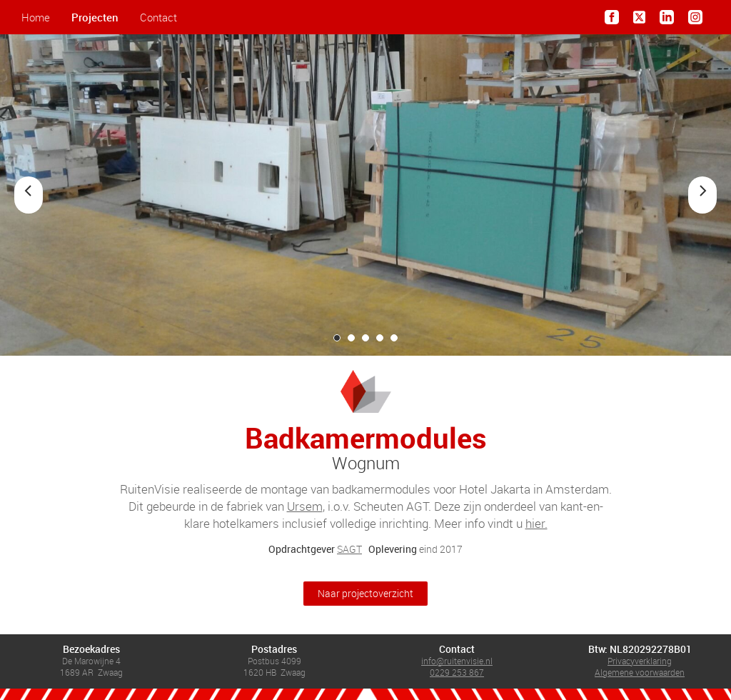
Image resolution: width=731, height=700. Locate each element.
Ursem (305, 506)
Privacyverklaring (640, 661)
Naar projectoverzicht (365, 593)
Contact (158, 17)
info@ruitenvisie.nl (457, 661)
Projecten (95, 17)
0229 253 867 (457, 672)
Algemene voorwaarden (640, 672)
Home (36, 17)
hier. (536, 523)
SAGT (349, 549)
